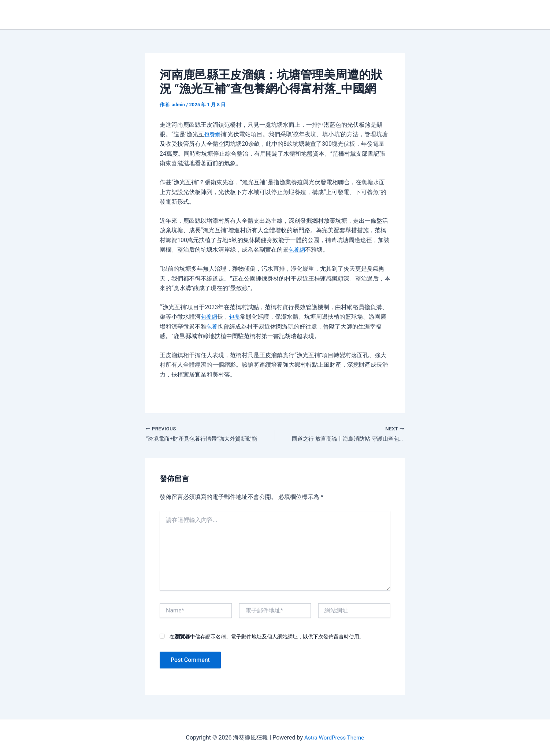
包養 (236, 317)
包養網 (213, 134)
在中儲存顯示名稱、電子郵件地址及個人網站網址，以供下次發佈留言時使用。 (267, 637)
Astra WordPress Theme (334, 738)
